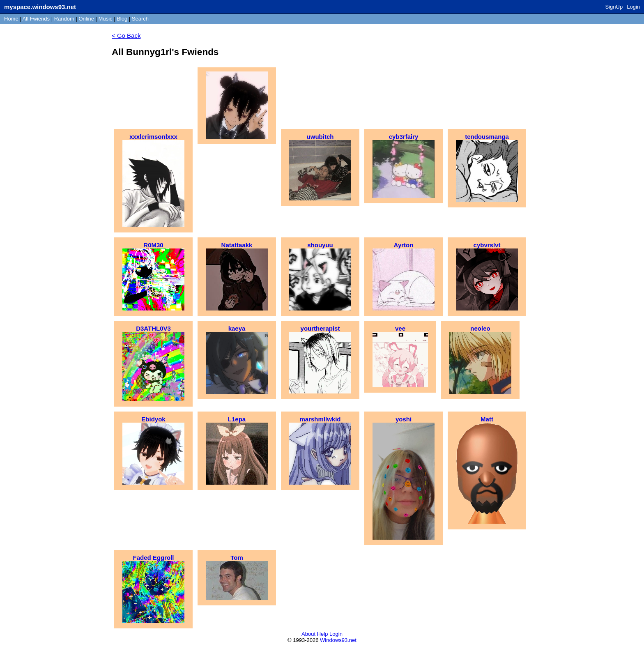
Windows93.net (338, 640)
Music (106, 19)
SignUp (614, 7)
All (36, 19)
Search (140, 19)
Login (633, 7)
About (308, 634)
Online (86, 19)
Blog (122, 19)
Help (323, 634)
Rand (64, 19)
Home (11, 19)
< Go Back (126, 36)
